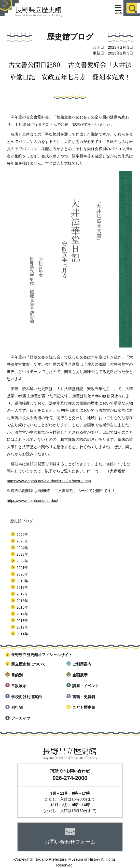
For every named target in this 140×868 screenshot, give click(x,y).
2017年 (22, 594)
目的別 (17, 675)
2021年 (22, 568)
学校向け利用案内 (26, 697)
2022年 (22, 561)
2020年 (22, 574)
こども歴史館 (84, 707)
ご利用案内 (82, 664)
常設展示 (19, 686)
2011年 (22, 634)
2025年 (22, 541)
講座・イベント (86, 686)
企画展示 (80, 675)
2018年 (22, 587)
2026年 (22, 535)
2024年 (22, 548)
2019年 (22, 581)
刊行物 (17, 707)
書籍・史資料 (84, 697)
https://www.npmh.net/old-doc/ (32, 500)
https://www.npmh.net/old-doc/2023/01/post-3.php (49, 481)
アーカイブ (21, 718)
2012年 (22, 627)
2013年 (22, 621)
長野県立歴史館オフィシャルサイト (42, 655)
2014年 (22, 614)
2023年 (22, 554)
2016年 (22, 601)
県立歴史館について (28, 664)
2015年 (22, 607)
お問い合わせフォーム (70, 842)
